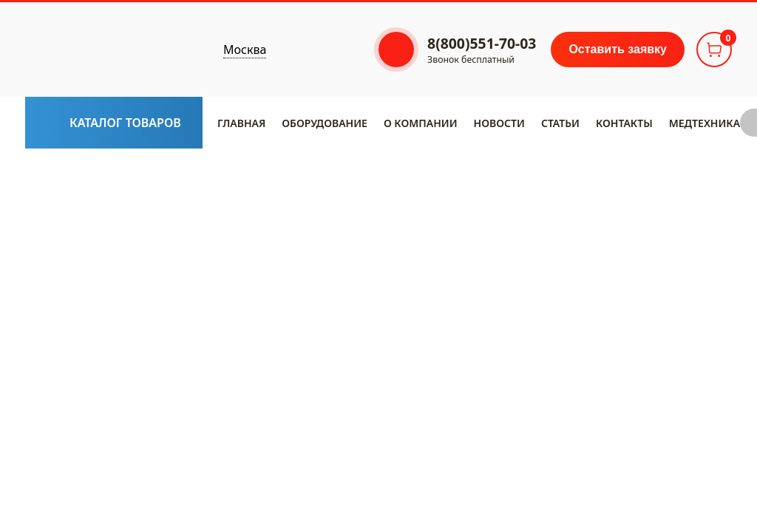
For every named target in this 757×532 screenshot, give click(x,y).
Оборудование (325, 123)
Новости (499, 123)
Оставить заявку (618, 49)
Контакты (624, 123)
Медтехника (705, 123)
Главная (241, 123)
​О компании (421, 123)
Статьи (560, 123)
